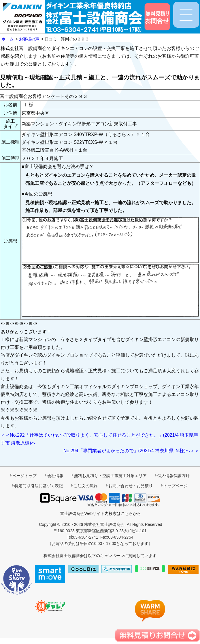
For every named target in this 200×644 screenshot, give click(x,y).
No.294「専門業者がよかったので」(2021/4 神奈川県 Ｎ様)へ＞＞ (131, 451)
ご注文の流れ (86, 486)
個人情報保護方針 (173, 476)
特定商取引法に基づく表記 (39, 486)
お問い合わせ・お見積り (131, 486)
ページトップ (24, 476)
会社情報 (55, 476)
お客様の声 (29, 39)
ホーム (7, 39)
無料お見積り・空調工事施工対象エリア (110, 476)
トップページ (176, 486)
